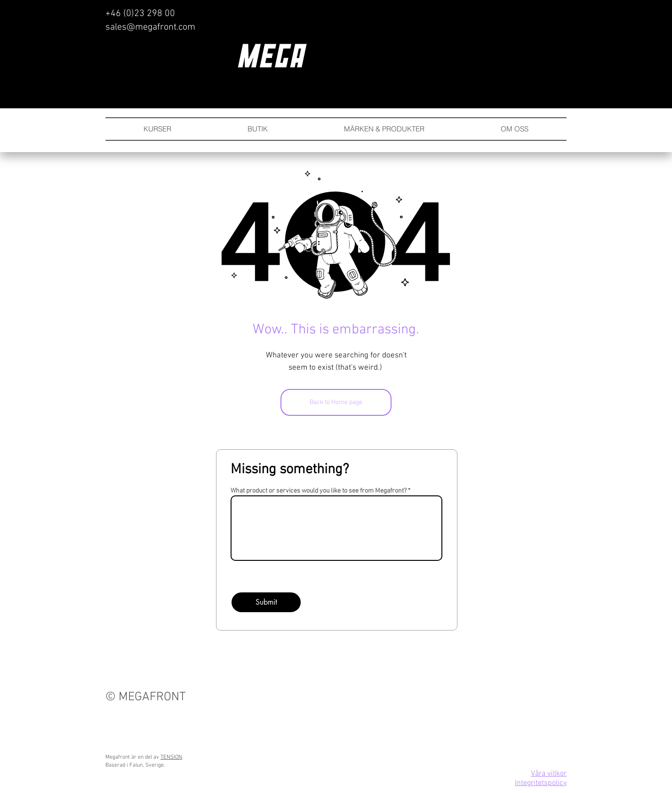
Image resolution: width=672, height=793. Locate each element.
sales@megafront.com (150, 27)
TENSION (171, 757)
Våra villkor (549, 774)
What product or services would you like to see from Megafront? (319, 491)
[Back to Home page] (336, 402)
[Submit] (266, 602)
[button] (384, 129)
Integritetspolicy (541, 783)
